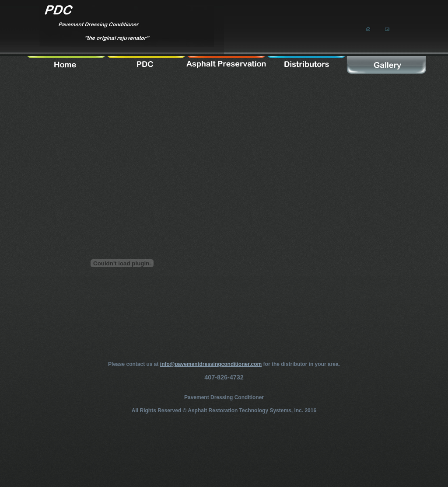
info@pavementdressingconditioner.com (211, 364)
